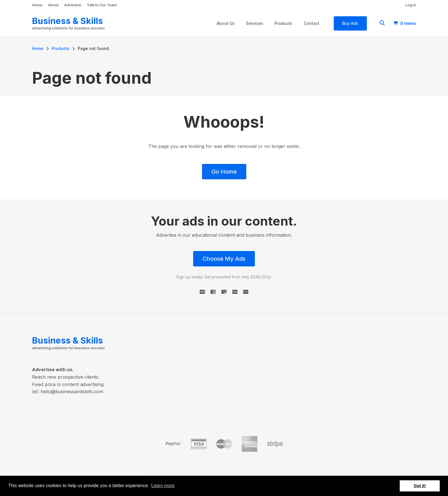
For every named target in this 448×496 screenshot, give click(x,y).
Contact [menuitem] (312, 23)
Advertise (73, 5)
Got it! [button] (420, 486)
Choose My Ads (224, 259)
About (53, 5)
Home (37, 5)
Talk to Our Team (102, 5)
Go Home (224, 172)
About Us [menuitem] (226, 23)
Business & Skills (67, 21)
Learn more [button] (163, 486)
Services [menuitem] (255, 23)
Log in (411, 5)
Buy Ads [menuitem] (350, 23)
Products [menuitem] (283, 23)
